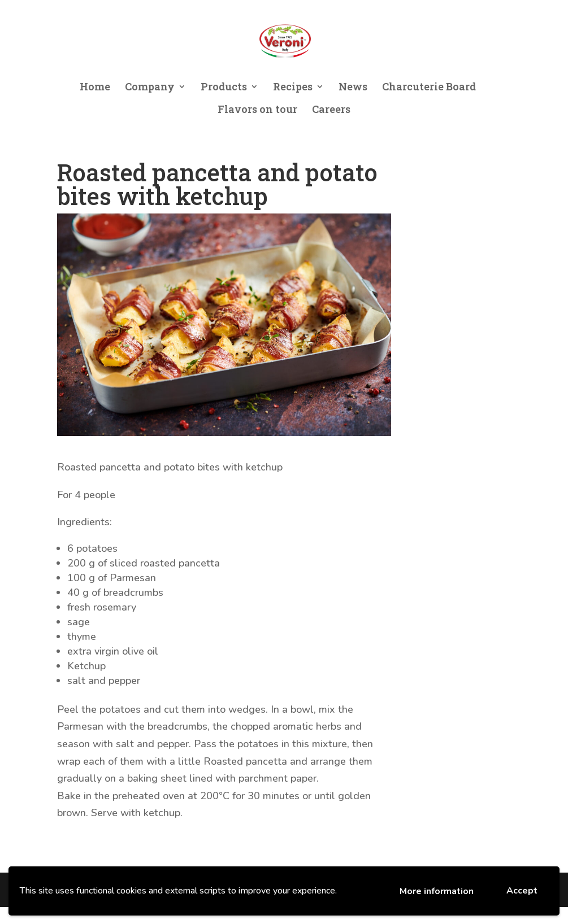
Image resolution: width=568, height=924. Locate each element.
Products (224, 88)
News (353, 88)
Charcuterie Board (429, 88)
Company (150, 88)
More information (437, 891)
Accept (522, 891)
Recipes (293, 88)
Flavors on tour (257, 110)
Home (95, 88)
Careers (331, 110)
